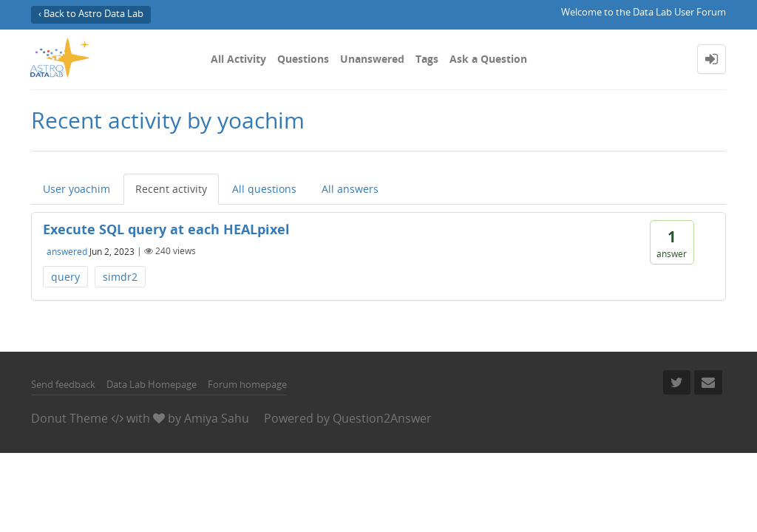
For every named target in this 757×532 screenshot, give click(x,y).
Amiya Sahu (217, 418)
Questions (303, 59)
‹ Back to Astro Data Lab (91, 14)
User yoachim (77, 189)
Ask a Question (488, 59)
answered (67, 251)
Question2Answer (382, 418)
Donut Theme (69, 418)
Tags (427, 59)
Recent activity (171, 189)
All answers (350, 189)
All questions (264, 189)
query (65, 277)
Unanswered (372, 59)
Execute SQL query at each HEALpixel (166, 229)
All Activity (238, 59)
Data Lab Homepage (152, 384)
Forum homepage (247, 384)
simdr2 (120, 277)
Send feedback (63, 384)
